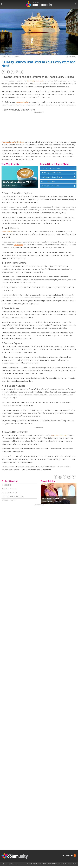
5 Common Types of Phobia (54, 499)
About (44, 864)
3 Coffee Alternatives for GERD (17, 182)
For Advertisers (52, 864)
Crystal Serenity (7, 231)
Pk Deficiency (7, 485)
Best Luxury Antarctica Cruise (51, 168)
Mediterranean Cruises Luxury (51, 177)
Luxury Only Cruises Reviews (51, 173)
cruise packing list (22, 102)
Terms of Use (62, 864)
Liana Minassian (6, 57)
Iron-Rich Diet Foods (9, 500)
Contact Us (38, 864)
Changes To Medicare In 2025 (12, 497)
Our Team (30, 864)
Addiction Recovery (9, 493)
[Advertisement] (39, 127)
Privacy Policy (72, 864)
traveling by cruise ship (35, 81)
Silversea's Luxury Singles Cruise (13, 142)
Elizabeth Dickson (48, 502)
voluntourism (19, 245)
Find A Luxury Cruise (48, 182)
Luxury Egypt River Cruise (50, 186)
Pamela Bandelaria (9, 185)
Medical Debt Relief (9, 489)
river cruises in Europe (59, 435)
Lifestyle (72, 57)
